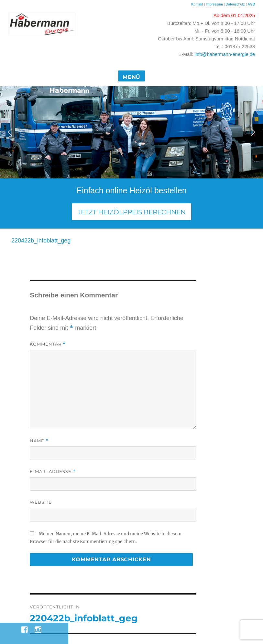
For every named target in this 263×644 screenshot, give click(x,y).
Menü (131, 77)
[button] (10, 132)
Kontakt (197, 4)
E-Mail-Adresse (53, 472)
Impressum (214, 4)
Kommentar (48, 344)
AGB (251, 4)
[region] (131, 132)
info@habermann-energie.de (225, 54)
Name (39, 441)
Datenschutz (236, 4)
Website (41, 502)
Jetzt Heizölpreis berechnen (132, 212)
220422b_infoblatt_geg (41, 241)
